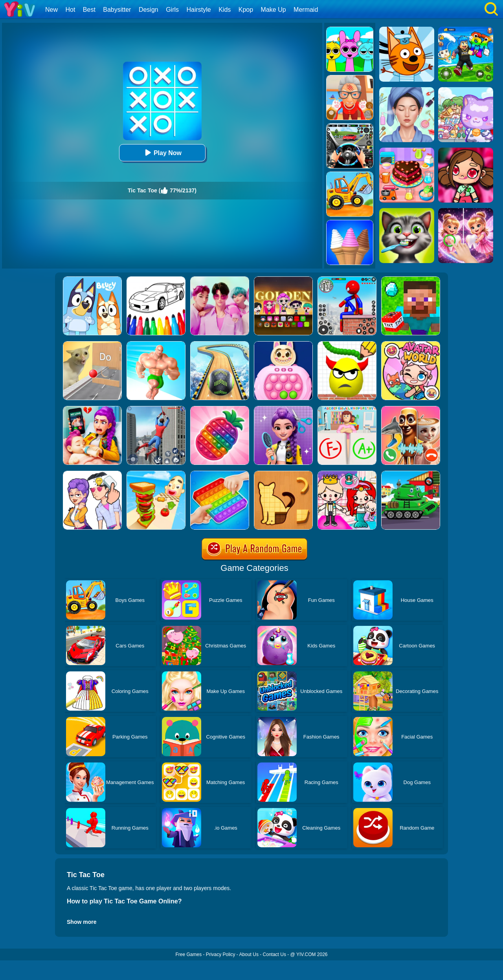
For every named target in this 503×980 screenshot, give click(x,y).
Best (89, 10)
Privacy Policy (221, 954)
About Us (249, 954)
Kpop (246, 10)
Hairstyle (199, 10)
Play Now (162, 153)
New (51, 10)
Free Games (188, 954)
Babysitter (117, 10)
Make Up (274, 10)
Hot (70, 10)
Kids (225, 10)
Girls (172, 10)
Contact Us (274, 954)
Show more (82, 922)
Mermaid (306, 10)
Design (149, 10)
